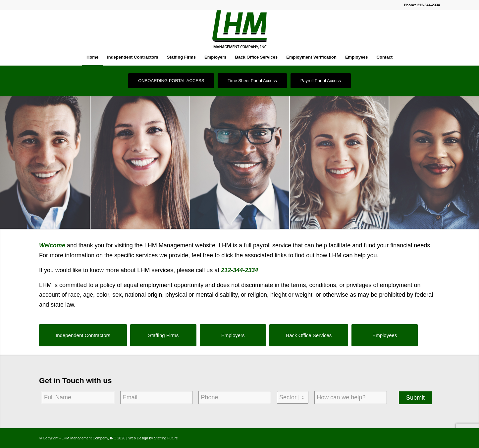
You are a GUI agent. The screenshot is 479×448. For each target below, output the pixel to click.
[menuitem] (92, 57)
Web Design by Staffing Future (153, 438)
